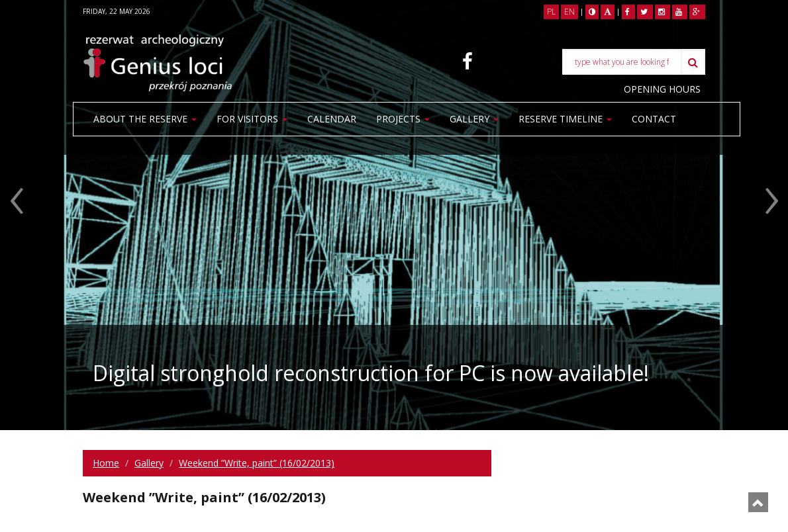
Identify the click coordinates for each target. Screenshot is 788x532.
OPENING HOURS (662, 89)
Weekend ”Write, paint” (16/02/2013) (257, 463)
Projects (403, 119)
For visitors (252, 119)
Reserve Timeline (565, 119)
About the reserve (145, 119)
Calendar (332, 119)
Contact (116, 152)
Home (106, 463)
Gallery (474, 119)
